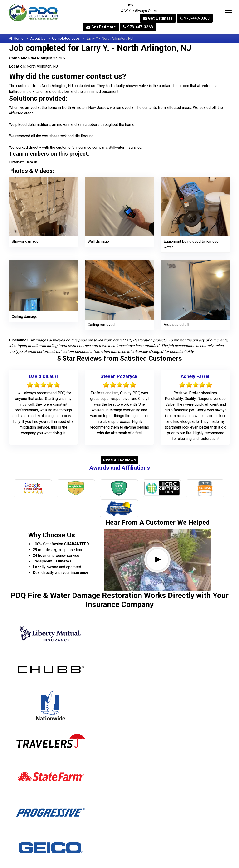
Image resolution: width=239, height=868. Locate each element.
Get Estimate (158, 18)
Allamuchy (29, 695)
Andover (27, 719)
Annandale (29, 727)
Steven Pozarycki (119, 376)
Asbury (26, 735)
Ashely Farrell (195, 376)
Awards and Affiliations (120, 468)
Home (16, 38)
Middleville (78, 735)
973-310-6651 (196, 852)
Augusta (27, 743)
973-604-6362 (120, 805)
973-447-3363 (195, 18)
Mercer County (82, 727)
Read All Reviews (119, 460)
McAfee (76, 711)
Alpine (25, 711)
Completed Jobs (66, 38)
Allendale (28, 703)
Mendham (78, 719)
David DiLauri (43, 376)
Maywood (78, 703)
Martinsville (79, 695)
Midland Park (80, 743)
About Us (38, 38)
